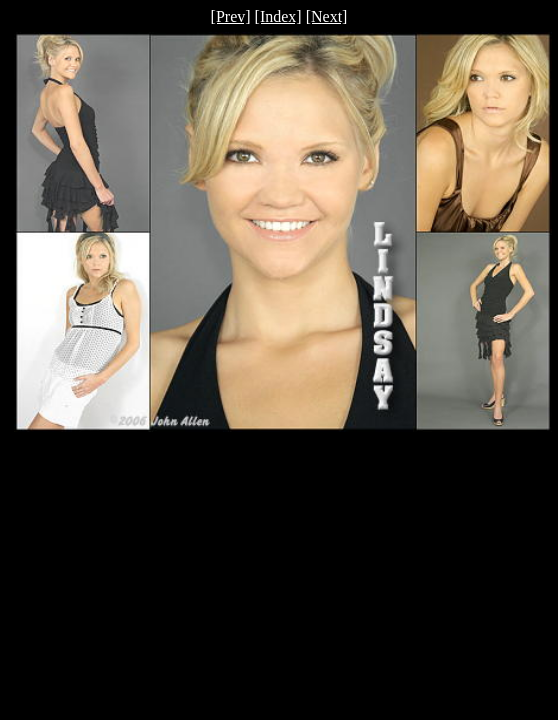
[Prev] (231, 16)
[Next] (327, 16)
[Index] (278, 16)
